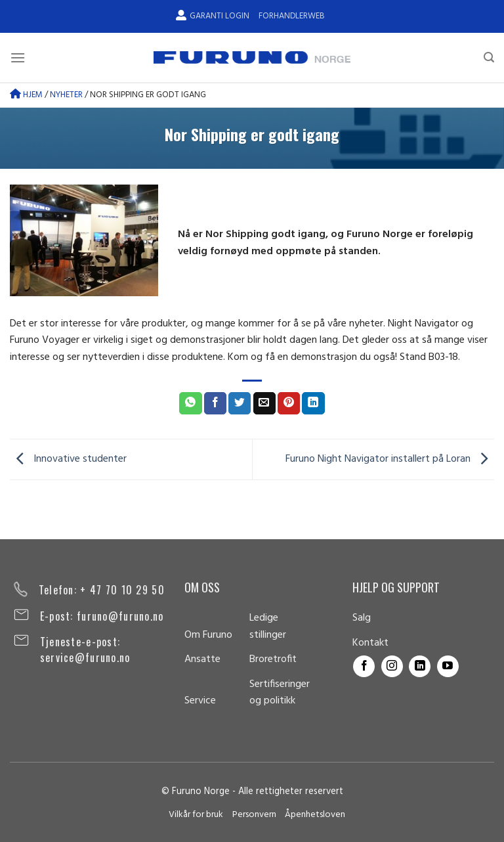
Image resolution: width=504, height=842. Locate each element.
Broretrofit (273, 659)
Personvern (254, 815)
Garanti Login (213, 16)
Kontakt (370, 643)
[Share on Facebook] (215, 403)
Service (200, 701)
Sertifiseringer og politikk (280, 693)
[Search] (489, 57)
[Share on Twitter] (240, 403)
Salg (362, 618)
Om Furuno (208, 635)
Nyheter (66, 95)
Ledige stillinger (268, 627)
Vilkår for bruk (196, 815)
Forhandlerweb (291, 16)
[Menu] (18, 57)
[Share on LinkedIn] (313, 403)
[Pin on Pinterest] (289, 403)
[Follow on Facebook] (364, 666)
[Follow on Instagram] (392, 666)
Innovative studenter (68, 460)
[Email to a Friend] (264, 403)
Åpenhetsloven (315, 815)
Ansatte (202, 659)
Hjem (26, 95)
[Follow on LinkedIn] (420, 666)
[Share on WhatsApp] (190, 403)
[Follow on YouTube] (448, 666)
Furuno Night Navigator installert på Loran (390, 460)
